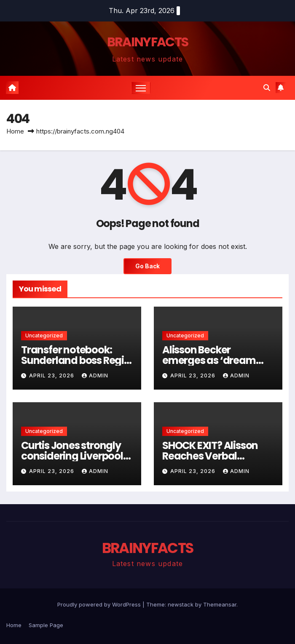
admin (95, 375)
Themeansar (220, 604)
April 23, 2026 (52, 375)
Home (15, 131)
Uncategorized (44, 335)
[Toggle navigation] (141, 88)
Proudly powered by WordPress (100, 604)
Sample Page (46, 625)
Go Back (147, 266)
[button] (267, 88)
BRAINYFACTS (147, 42)
